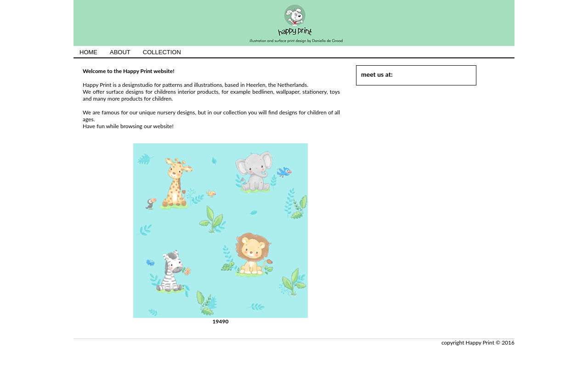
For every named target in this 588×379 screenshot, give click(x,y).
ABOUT (120, 52)
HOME (88, 52)
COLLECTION (162, 52)
